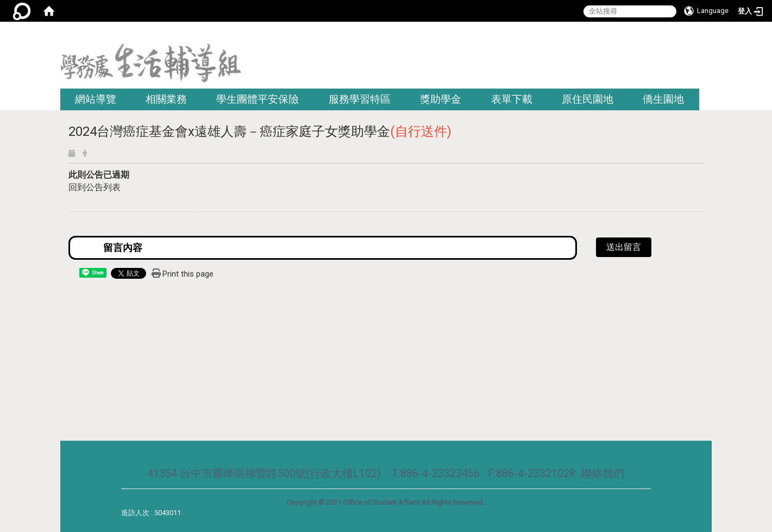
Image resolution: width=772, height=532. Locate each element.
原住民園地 (588, 99)
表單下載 (512, 99)
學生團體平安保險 (258, 99)
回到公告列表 (95, 187)
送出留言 (624, 247)
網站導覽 (96, 99)
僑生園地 (663, 99)
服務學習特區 (360, 99)
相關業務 (166, 99)
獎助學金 (441, 99)
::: (708, 35)
